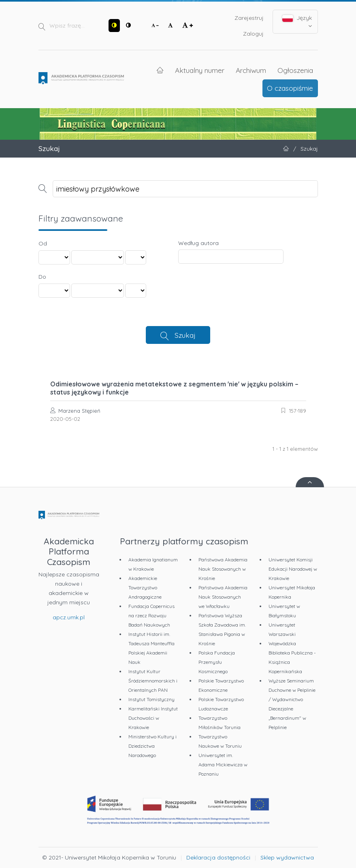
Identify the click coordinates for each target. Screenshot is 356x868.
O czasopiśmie (290, 88)
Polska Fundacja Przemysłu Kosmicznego (217, 662)
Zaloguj (253, 34)
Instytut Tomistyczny (151, 699)
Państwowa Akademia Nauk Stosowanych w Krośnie (223, 569)
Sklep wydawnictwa (287, 857)
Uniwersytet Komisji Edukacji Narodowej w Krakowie (293, 569)
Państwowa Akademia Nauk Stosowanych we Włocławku (223, 597)
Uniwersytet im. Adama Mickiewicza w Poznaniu (223, 765)
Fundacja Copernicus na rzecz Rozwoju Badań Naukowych (151, 615)
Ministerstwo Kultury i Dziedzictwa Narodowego (152, 746)
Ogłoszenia (295, 70)
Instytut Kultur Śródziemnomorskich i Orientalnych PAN (153, 681)
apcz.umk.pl (69, 617)
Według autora (198, 243)
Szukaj (185, 335)
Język (297, 21)
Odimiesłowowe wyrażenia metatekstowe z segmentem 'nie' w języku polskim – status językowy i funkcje (174, 388)
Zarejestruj (249, 18)
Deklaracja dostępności (218, 857)
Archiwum (251, 70)
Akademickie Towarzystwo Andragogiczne (145, 588)
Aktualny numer (200, 70)
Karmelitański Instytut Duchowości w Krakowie (153, 718)
